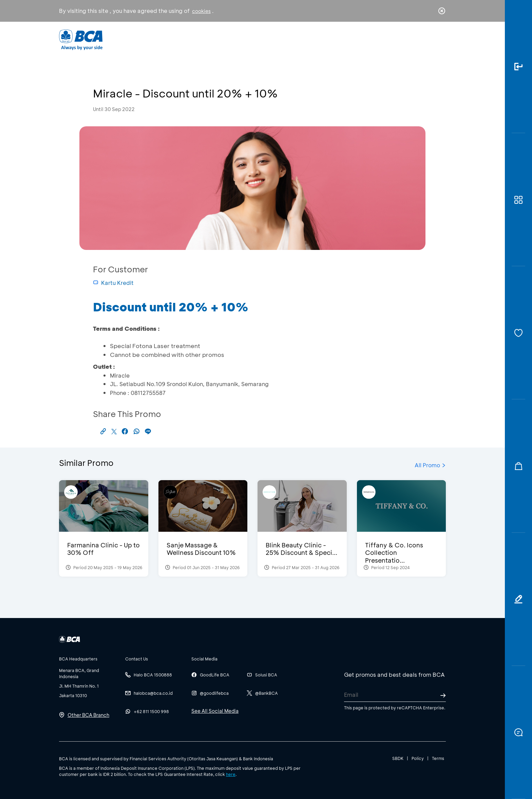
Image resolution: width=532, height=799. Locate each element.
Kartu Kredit (113, 283)
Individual (198, 39)
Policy (418, 758)
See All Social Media (215, 711)
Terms (438, 758)
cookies (201, 11)
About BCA (291, 39)
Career (337, 39)
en (440, 40)
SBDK (398, 758)
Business (243, 39)
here (231, 774)
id (428, 40)
